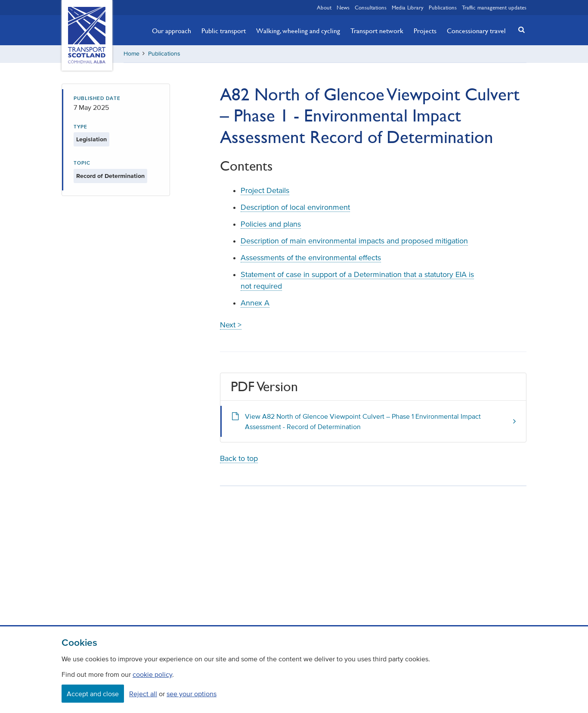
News (343, 7)
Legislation (91, 139)
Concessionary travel (476, 31)
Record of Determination (110, 176)
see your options (192, 694)
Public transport (224, 31)
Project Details (265, 190)
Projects (425, 31)
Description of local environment (295, 207)
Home (132, 54)
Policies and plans (271, 224)
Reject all (143, 694)
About (324, 7)
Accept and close (93, 694)
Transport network (377, 31)
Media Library (408, 7)
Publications (443, 7)
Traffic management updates (494, 7)
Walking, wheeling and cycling (298, 31)
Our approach (172, 31)
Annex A (255, 303)
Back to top (239, 458)
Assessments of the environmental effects (311, 258)
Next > (231, 325)
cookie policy (152, 674)
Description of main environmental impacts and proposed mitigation (354, 241)
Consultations (371, 7)
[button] (519, 30)
